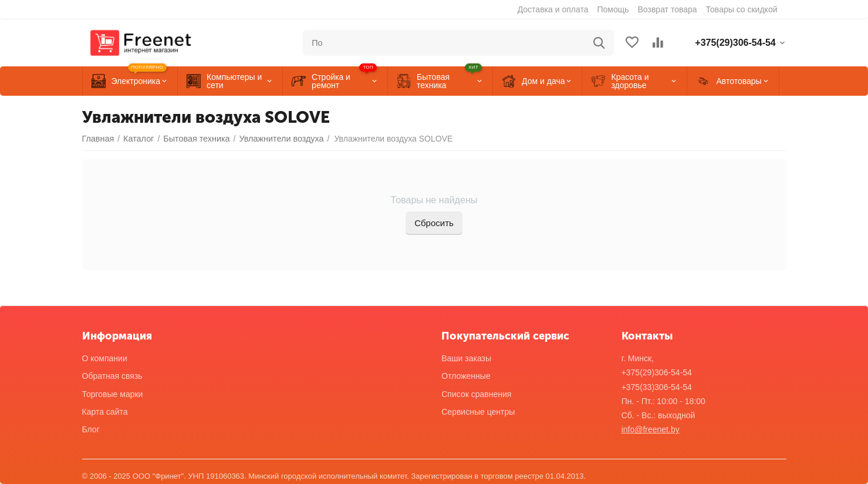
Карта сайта (105, 412)
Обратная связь (112, 376)
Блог (91, 429)
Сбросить (434, 223)
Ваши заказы (466, 358)
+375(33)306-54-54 (657, 387)
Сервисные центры (478, 412)
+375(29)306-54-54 (657, 372)
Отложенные (466, 376)
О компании (105, 358)
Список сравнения (476, 394)
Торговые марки (113, 394)
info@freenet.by (651, 429)
